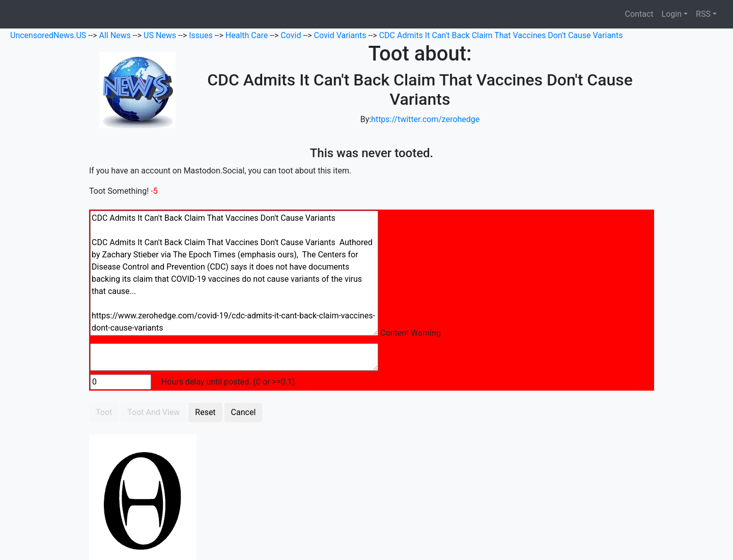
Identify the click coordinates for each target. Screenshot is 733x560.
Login (672, 14)
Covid (292, 35)
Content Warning (411, 333)
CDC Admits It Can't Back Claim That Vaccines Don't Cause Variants (501, 35)
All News (116, 35)
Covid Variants (341, 35)
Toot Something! (119, 191)
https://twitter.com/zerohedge (425, 119)
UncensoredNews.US (49, 35)
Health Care (248, 35)
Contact (639, 14)
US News (161, 35)
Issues (202, 35)
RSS (703, 14)
